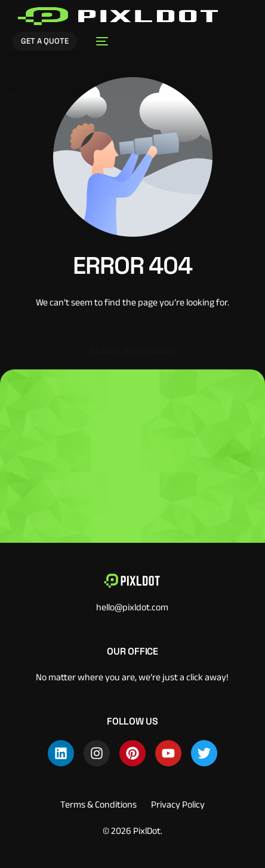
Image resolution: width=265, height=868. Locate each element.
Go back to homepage (133, 350)
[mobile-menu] (98, 41)
